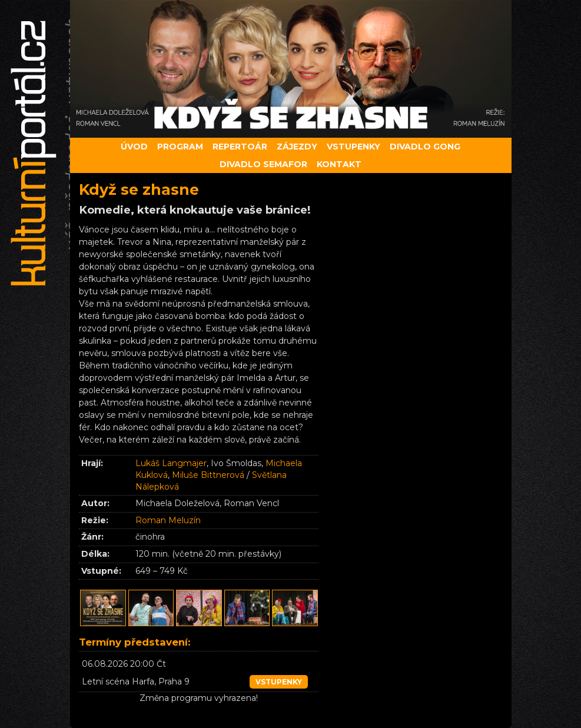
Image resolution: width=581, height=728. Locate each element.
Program (180, 147)
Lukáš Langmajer (171, 463)
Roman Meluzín (168, 520)
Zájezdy (297, 147)
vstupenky (279, 682)
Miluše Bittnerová (208, 475)
